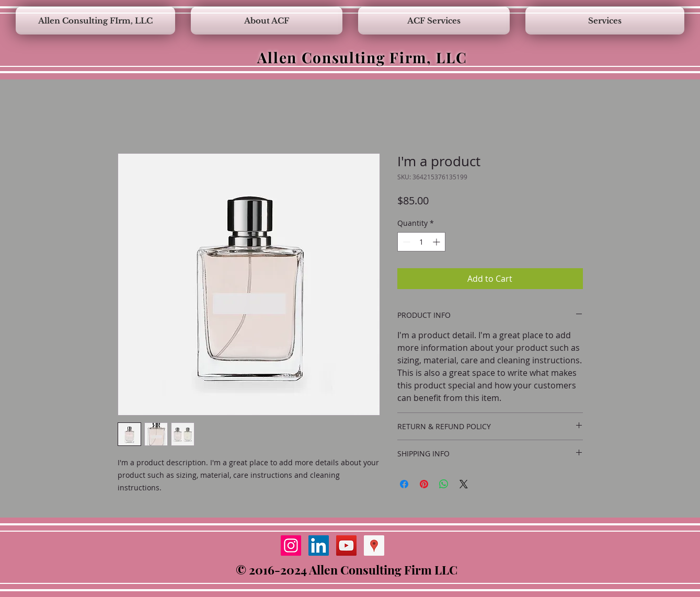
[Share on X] (464, 484)
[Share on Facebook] (404, 484)
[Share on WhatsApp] (444, 484)
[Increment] (437, 242)
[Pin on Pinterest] (424, 484)
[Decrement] (405, 242)
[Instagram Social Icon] (291, 546)
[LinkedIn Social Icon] (319, 546)
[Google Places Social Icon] (374, 546)
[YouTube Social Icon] (346, 546)
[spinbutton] (421, 242)
